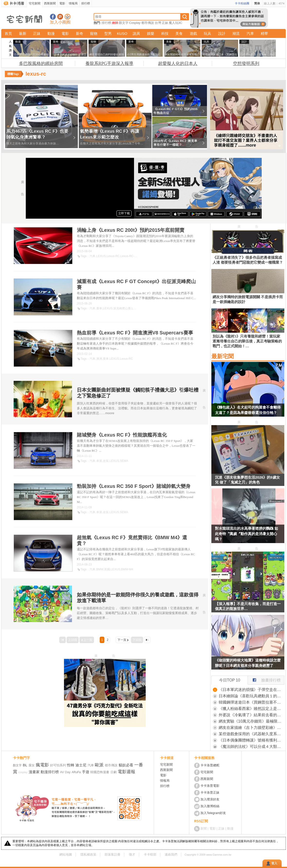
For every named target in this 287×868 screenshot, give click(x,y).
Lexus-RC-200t (130, 256)
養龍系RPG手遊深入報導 (109, 63)
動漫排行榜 (50, 772)
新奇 (80, 33)
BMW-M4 (127, 569)
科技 (165, 33)
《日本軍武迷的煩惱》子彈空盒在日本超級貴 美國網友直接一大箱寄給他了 (251, 690)
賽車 (99, 308)
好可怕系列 (58, 765)
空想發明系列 (246, 63)
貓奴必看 (126, 765)
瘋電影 (42, 765)
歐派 (99, 765)
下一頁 (122, 640)
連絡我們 (171, 855)
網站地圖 (66, 855)
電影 (62, 3)
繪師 (115, 23)
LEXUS (101, 256)
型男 (108, 33)
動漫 (51, 33)
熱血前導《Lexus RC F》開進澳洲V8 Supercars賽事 (135, 333)
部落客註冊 (112, 855)
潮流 (236, 33)
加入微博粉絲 (210, 806)
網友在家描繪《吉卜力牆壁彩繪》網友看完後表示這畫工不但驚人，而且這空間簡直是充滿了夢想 (251, 728)
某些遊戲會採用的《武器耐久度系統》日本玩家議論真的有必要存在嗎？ (251, 734)
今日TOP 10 (230, 680)
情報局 (73, 3)
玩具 (207, 33)
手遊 (86, 772)
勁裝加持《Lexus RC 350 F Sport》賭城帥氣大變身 (134, 486)
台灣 (158, 23)
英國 (107, 569)
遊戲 (193, 33)
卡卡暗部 (150, 855)
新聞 (204, 828)
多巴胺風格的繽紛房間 (41, 63)
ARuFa (76, 772)
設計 (222, 33)
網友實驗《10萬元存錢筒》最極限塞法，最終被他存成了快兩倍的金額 (251, 721)
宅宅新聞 (35, 3)
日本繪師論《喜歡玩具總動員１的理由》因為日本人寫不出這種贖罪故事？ (251, 696)
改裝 (106, 461)
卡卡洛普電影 (210, 786)
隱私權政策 (88, 855)
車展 (99, 461)
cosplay (23, 772)
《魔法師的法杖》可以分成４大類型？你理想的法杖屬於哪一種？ (251, 747)
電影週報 (126, 772)
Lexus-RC (113, 256)
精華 (264, 33)
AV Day (65, 772)
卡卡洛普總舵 (210, 765)
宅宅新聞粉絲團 (53, 17)
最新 (23, 33)
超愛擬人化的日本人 (178, 63)
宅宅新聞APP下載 (67, 17)
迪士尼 (81, 765)
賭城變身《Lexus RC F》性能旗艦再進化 (122, 435)
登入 (274, 863)
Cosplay (135, 23)
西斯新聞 (50, 3)
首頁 (8, 33)
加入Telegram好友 (213, 813)
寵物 (94, 33)
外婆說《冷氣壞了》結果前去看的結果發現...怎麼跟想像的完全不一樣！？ (251, 715)
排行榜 (86, 3)
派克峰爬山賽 (122, 308)
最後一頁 (147, 640)
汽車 (250, 33)
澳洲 (99, 359)
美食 (179, 33)
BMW (100, 569)
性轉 (71, 765)
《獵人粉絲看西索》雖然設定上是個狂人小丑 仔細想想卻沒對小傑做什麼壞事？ (251, 709)
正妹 (165, 23)
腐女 (32, 765)
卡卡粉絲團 (242, 3)
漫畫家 (34, 772)
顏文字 (124, 23)
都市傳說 (148, 23)
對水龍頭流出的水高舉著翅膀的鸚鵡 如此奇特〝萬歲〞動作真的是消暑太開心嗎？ (247, 534)
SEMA (124, 461)
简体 (257, 3)
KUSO (122, 33)
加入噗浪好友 (60, 17)
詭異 (136, 33)
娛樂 (151, 33)
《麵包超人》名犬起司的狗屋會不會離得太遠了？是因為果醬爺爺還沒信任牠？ (248, 410)
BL (25, 765)
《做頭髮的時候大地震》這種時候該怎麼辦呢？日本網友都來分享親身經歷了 (248, 663)
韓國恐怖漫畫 (100, 772)
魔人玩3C (176, 23)
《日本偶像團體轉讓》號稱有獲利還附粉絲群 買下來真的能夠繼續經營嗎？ (251, 740)
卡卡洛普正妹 (210, 792)
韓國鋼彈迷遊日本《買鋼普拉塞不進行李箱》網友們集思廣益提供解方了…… (251, 702)
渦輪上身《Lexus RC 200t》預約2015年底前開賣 (131, 230)
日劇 (114, 772)
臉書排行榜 (264, 679)
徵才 (132, 855)
